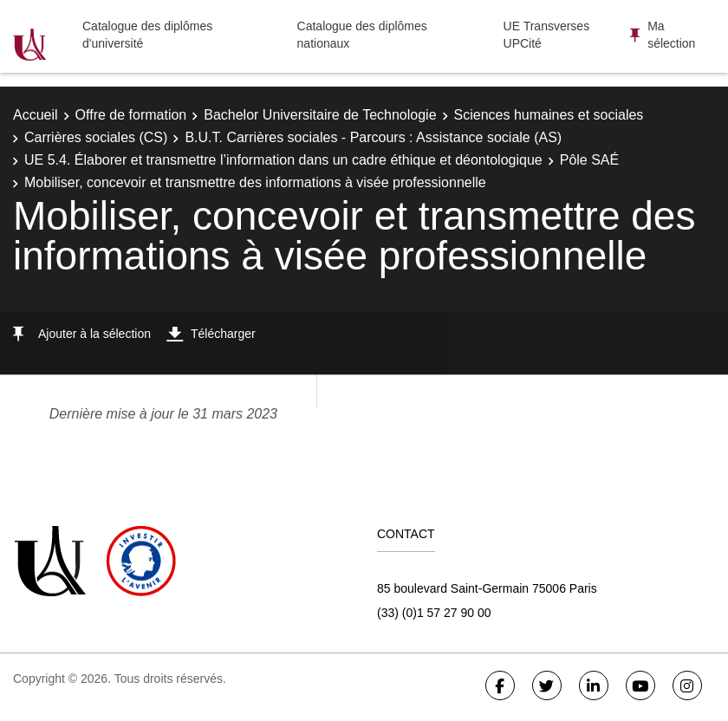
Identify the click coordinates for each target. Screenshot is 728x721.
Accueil (36, 115)
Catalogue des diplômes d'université (147, 35)
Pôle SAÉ (589, 160)
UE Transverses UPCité (547, 35)
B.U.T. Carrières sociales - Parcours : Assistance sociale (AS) (373, 137)
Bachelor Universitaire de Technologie (320, 115)
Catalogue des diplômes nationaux (362, 35)
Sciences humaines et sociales (549, 115)
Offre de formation (131, 115)
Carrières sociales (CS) (96, 137)
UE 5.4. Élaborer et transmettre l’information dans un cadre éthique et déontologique (283, 160)
